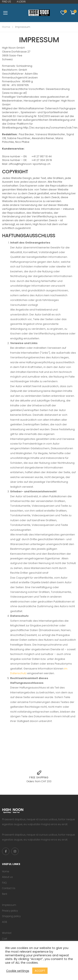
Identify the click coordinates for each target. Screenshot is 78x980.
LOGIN (21, 2)
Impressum (9, 905)
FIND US (7, 2)
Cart (5, 939)
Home (6, 27)
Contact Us (9, 888)
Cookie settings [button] (18, 971)
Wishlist (7, 933)
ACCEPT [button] (40, 971)
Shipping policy (11, 916)
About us (7, 877)
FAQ (4, 883)
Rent (5, 894)
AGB (4, 922)
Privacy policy (10, 911)
